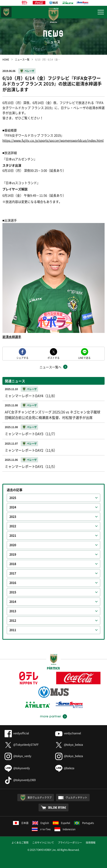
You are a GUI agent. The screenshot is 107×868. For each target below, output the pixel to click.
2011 (13, 630)
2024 (13, 507)
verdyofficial (17, 733)
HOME (6, 59)
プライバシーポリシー (70, 842)
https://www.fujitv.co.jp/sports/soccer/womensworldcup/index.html (53, 140)
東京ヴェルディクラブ (40, 797)
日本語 (21, 823)
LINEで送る (84, 357)
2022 (13, 526)
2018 (13, 564)
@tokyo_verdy (18, 756)
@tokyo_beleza (69, 745)
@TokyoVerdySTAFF (22, 745)
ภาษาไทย (41, 829)
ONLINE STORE (57, 807)
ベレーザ (29, 71)
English (41, 823)
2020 (13, 545)
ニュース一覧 (22, 59)
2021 (13, 536)
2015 (13, 592)
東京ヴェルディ (6, 12)
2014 (13, 602)
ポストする (53, 357)
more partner (50, 716)
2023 (13, 517)
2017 (13, 573)
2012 (13, 621)
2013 (13, 611)
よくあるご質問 (20, 842)
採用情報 (91, 842)
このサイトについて (43, 842)
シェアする (22, 357)
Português (84, 823)
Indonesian (65, 829)
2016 (13, 583)
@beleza (65, 768)
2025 (13, 498)
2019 (13, 554)
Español (61, 823)
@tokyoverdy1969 (20, 780)
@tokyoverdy (17, 768)
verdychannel (68, 733)
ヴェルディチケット (76, 797)
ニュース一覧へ (50, 367)
